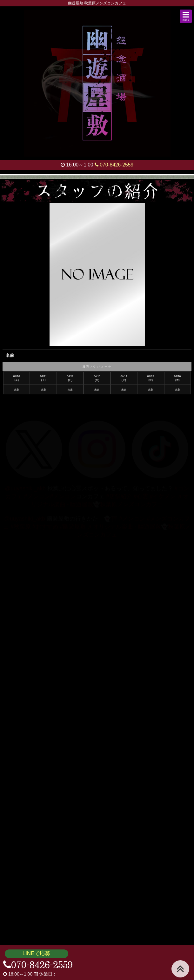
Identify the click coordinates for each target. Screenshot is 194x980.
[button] (186, 16)
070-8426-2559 (114, 165)
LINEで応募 (37, 953)
